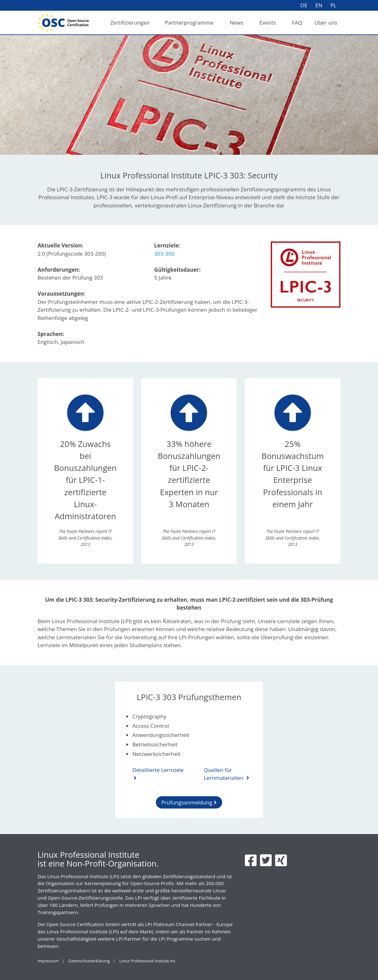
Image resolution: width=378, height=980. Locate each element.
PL (333, 5)
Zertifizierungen (130, 23)
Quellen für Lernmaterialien (224, 774)
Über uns (326, 23)
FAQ (297, 23)
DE (304, 5)
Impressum (48, 961)
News (237, 23)
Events (268, 23)
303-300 (164, 254)
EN (319, 5)
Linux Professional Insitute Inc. (148, 961)
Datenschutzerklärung (89, 961)
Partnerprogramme (189, 23)
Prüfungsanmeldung (187, 802)
